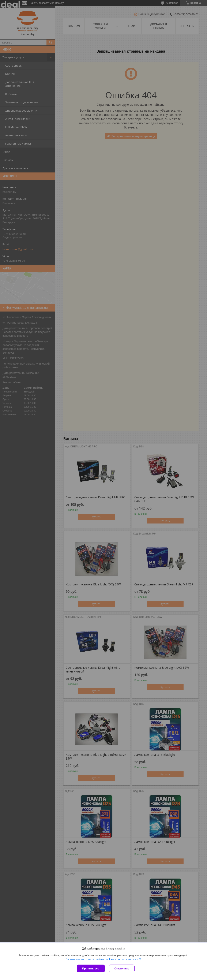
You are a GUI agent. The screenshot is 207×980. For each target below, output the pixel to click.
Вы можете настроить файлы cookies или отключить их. (102, 959)
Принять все (91, 968)
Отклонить (122, 968)
